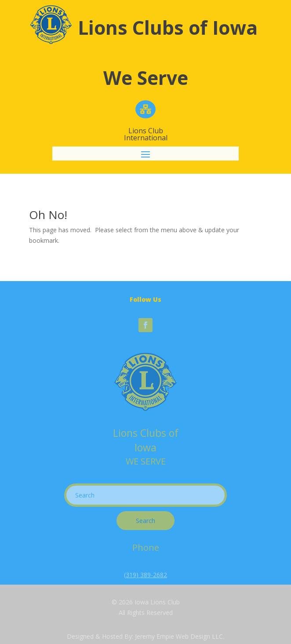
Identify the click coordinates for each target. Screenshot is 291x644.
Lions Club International (146, 134)
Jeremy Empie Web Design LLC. (180, 636)
